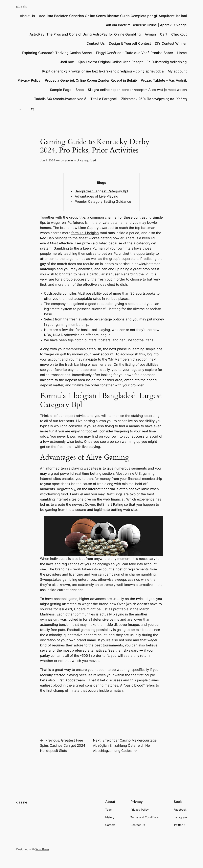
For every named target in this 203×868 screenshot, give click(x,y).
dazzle (22, 7)
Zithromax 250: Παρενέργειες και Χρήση (154, 99)
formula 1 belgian (85, 233)
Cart (164, 34)
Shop (80, 90)
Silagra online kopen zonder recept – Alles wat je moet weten (137, 90)
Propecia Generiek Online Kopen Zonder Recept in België (91, 80)
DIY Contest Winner (171, 43)
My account (177, 71)
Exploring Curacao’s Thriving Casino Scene (57, 53)
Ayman (150, 34)
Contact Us (96, 43)
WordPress (42, 849)
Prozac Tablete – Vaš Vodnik (164, 80)
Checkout (179, 34)
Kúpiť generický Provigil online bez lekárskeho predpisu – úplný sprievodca (103, 71)
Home (182, 53)
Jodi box (67, 62)
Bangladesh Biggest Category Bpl (101, 191)
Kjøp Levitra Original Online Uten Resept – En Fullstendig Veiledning (132, 62)
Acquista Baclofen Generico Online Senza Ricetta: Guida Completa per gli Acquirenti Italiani (113, 16)
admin (69, 160)
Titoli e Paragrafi (104, 99)
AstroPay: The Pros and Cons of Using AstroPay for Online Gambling (85, 34)
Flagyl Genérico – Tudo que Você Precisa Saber (135, 53)
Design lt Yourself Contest (130, 43)
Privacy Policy (29, 80)
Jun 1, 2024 (48, 160)
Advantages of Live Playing (96, 196)
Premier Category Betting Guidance (103, 202)
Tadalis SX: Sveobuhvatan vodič (60, 99)
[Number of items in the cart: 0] (33, 110)
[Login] (20, 110)
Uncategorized (86, 160)
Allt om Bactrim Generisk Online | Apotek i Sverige (146, 25)
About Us (27, 16)
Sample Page (61, 90)
